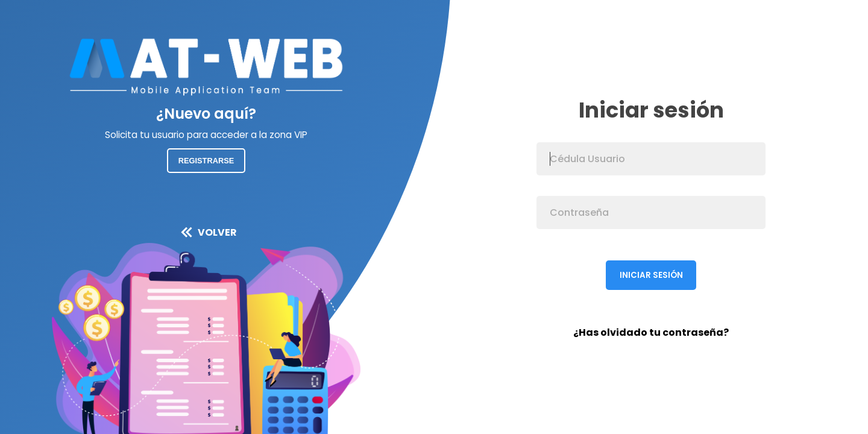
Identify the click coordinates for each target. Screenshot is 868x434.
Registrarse (206, 161)
